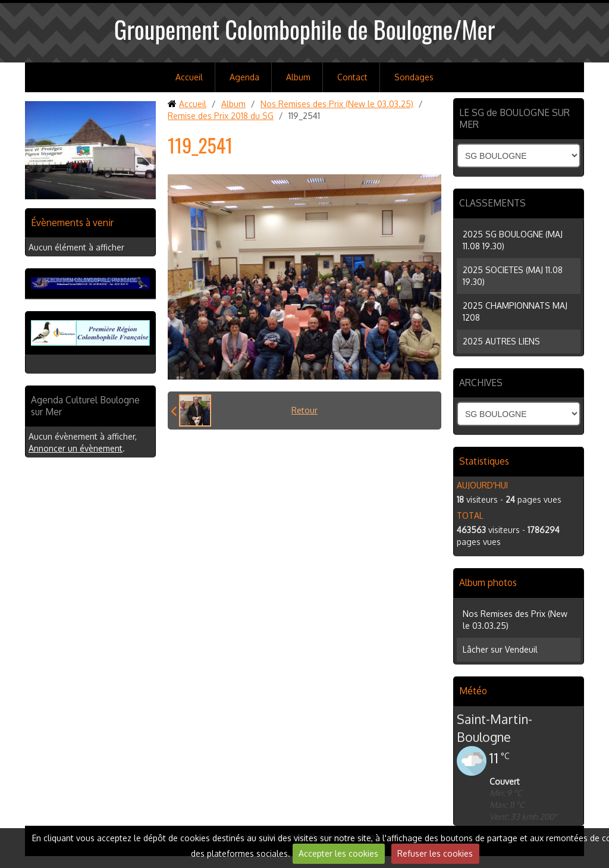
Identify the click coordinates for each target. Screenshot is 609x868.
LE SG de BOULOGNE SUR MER (514, 118)
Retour (304, 410)
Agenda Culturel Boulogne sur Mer (85, 406)
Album (298, 77)
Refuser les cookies (435, 853)
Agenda (244, 77)
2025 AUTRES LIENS (501, 341)
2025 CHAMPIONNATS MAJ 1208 (515, 311)
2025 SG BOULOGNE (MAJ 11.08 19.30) (513, 240)
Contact (352, 77)
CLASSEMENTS (492, 203)
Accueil (189, 77)
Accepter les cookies (338, 853)
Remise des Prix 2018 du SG (221, 116)
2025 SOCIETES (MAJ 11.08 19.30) (513, 276)
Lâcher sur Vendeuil (500, 649)
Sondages (414, 77)
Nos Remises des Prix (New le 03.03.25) (337, 104)
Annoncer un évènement (76, 448)
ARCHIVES (481, 383)
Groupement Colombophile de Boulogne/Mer (305, 29)
